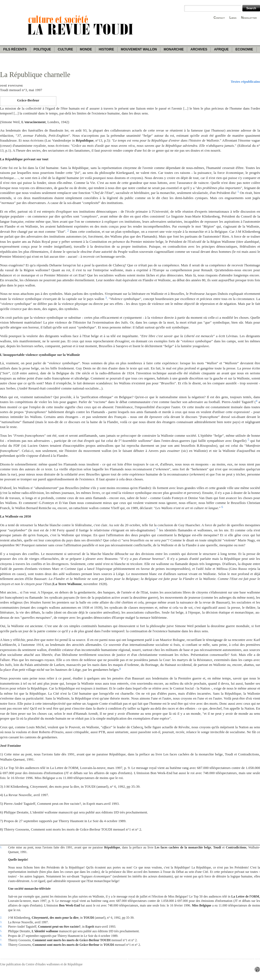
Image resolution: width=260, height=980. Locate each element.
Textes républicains (245, 82)
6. (1, 936)
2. (1, 917)
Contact (219, 18)
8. (1, 944)
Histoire (106, 49)
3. (1, 922)
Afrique (221, 49)
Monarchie (174, 49)
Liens (233, 18)
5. (1, 931)
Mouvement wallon (139, 49)
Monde (86, 49)
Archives (199, 49)
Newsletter (249, 18)
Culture (65, 49)
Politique (42, 49)
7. (1, 940)
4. (1, 926)
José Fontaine (12, 86)
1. (1, 847)
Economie (244, 49)
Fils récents (15, 49)
